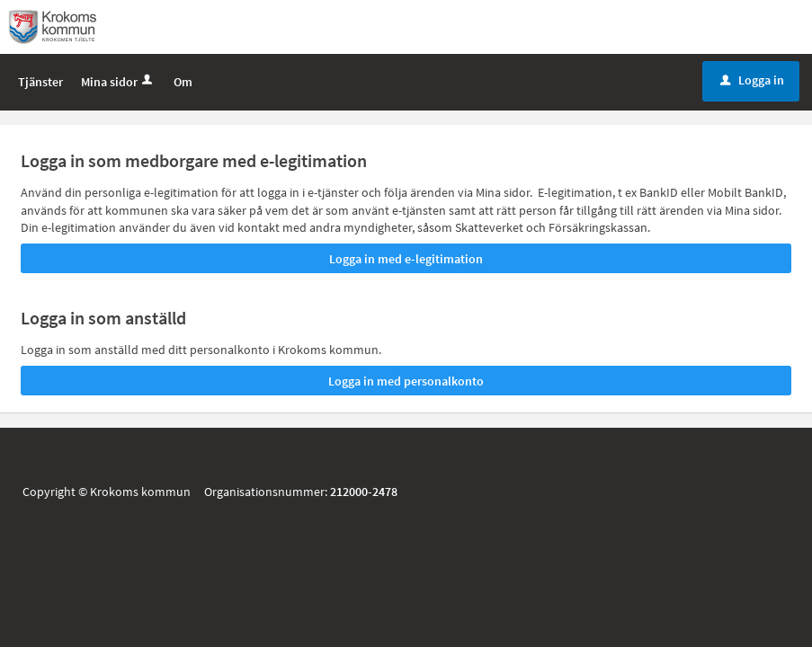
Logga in (752, 80)
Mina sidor (118, 82)
